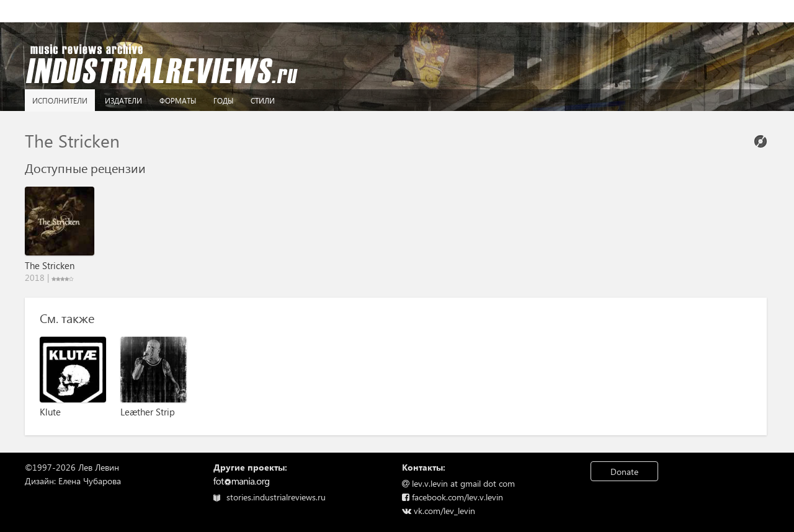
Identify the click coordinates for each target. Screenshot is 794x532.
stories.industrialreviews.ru (270, 497)
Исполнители (60, 101)
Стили (263, 101)
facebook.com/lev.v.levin (453, 497)
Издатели (123, 101)
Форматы (178, 101)
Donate (624, 472)
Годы (223, 101)
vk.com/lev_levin (439, 511)
